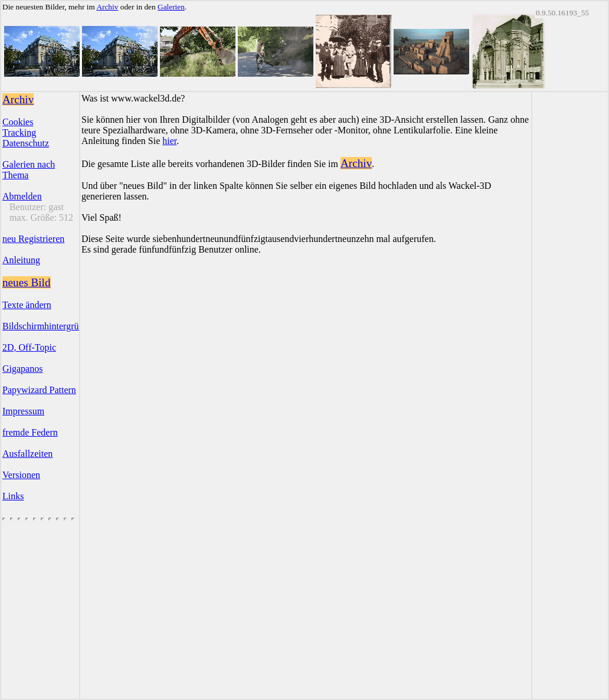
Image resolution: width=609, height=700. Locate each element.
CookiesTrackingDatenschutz (26, 133)
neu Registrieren (33, 239)
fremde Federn (30, 432)
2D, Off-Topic (29, 347)
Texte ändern (27, 305)
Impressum (23, 411)
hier (169, 141)
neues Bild (27, 282)
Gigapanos (22, 369)
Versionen (21, 475)
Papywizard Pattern (39, 390)
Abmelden (22, 196)
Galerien (171, 7)
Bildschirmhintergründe (48, 326)
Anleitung (21, 260)
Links (13, 496)
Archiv (107, 7)
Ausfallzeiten (27, 454)
